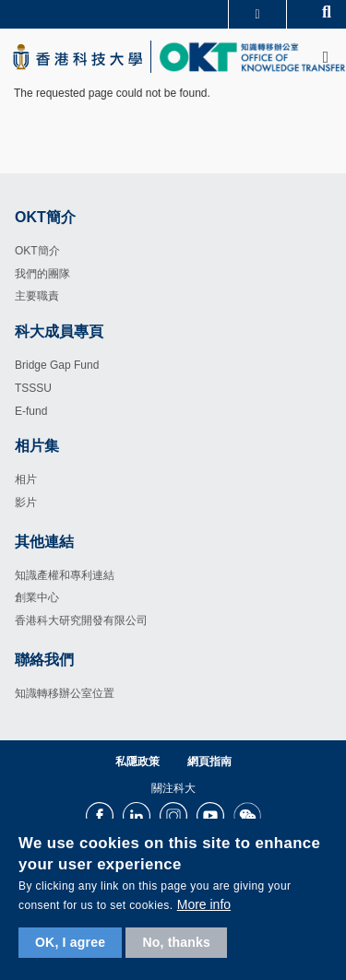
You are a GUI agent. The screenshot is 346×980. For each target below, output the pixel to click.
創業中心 (37, 597)
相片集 (37, 446)
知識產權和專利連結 (65, 575)
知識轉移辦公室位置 (65, 693)
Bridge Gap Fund (57, 365)
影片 (26, 502)
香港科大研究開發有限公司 (81, 620)
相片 (26, 479)
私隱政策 (137, 762)
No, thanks (176, 942)
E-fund (31, 411)
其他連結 (44, 542)
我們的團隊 (42, 274)
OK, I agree (70, 942)
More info (204, 904)
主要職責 (37, 296)
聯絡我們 (44, 660)
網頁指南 (209, 762)
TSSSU (33, 388)
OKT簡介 (37, 251)
